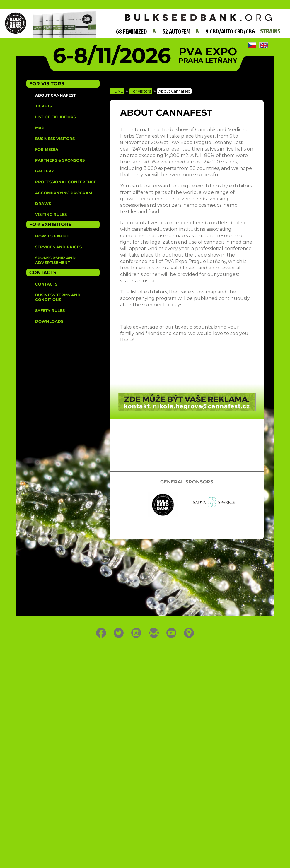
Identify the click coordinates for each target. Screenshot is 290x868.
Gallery (45, 171)
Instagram (136, 633)
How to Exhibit (53, 236)
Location (189, 633)
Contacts (43, 272)
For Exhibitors (50, 224)
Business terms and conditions (58, 297)
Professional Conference (66, 182)
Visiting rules (51, 214)
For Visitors (47, 84)
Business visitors (55, 139)
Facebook (101, 633)
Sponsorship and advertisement (55, 260)
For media (47, 149)
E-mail (154, 633)
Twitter (119, 633)
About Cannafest (55, 95)
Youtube (172, 633)
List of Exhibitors (56, 117)
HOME (117, 91)
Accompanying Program (64, 193)
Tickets (43, 106)
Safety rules (50, 310)
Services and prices (58, 247)
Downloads (49, 321)
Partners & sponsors (60, 160)
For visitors (141, 91)
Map (40, 128)
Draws (43, 204)
